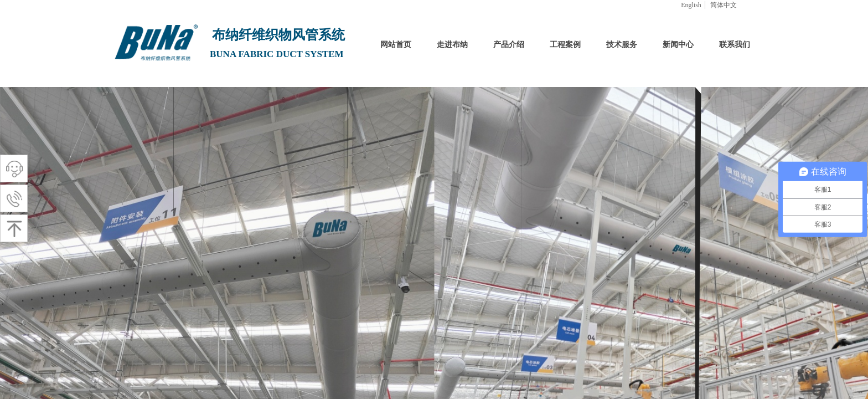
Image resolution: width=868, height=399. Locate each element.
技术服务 (622, 45)
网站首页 (396, 45)
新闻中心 (678, 45)
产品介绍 (509, 45)
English (691, 5)
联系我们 (735, 45)
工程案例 (565, 45)
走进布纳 (452, 45)
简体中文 (724, 5)
